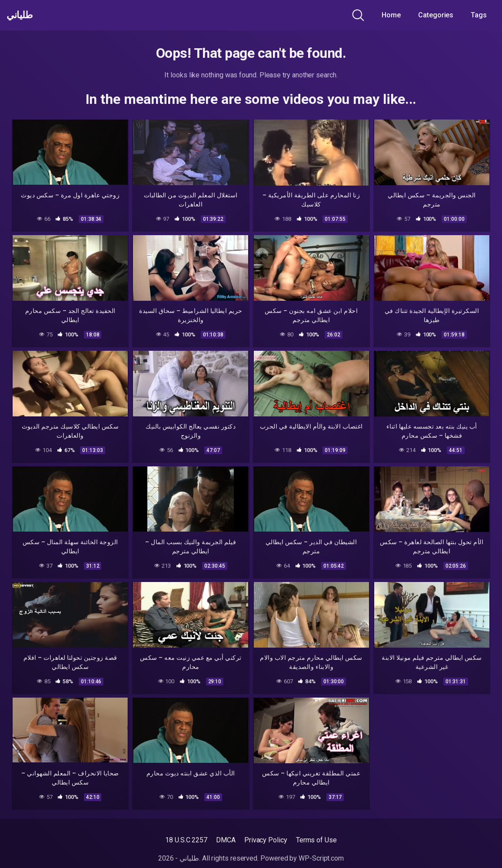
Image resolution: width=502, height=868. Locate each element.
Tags (479, 15)
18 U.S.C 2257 (186, 840)
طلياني (23, 15)
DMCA (226, 840)
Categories (436, 15)
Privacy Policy (266, 840)
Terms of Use (316, 840)
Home (391, 15)
